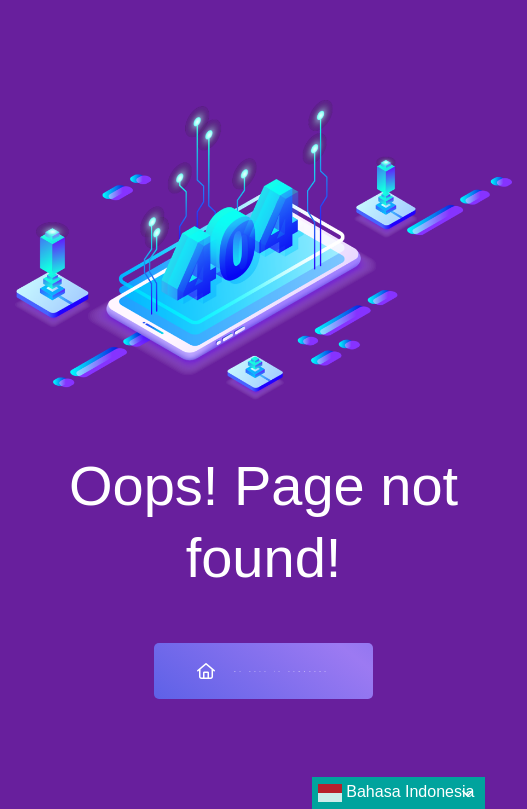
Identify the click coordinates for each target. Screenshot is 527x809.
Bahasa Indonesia (396, 793)
